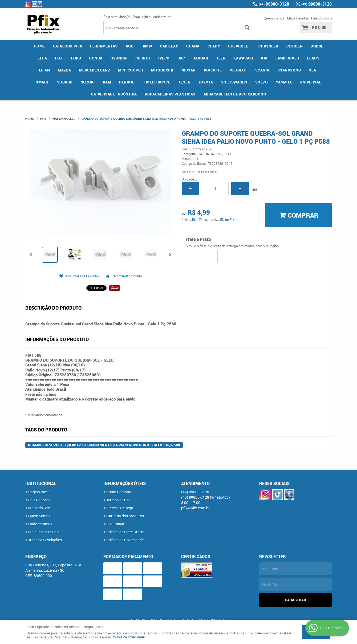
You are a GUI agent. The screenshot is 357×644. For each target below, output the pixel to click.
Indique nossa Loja (44, 532)
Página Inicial (39, 492)
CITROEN (295, 46)
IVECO (164, 58)
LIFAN (44, 70)
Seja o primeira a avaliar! (200, 171)
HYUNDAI (119, 58)
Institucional (41, 483)
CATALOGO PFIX (68, 46)
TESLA (184, 82)
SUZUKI (88, 82)
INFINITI (143, 58)
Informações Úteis (125, 483)
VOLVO (262, 82)
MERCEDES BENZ (95, 70)
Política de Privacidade (125, 540)
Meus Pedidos (298, 18)
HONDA (96, 58)
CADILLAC (169, 46)
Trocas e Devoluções (45, 540)
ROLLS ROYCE (157, 82)
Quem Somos (274, 18)
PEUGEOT (238, 70)
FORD (76, 58)
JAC (181, 58)
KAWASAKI (243, 58)
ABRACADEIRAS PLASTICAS (170, 94)
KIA (264, 58)
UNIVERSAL (311, 82)
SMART (42, 82)
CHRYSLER (268, 46)
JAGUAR (200, 58)
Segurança (115, 524)
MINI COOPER (131, 70)
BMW (147, 46)
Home (39, 46)
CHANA (193, 46)
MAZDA (64, 70)
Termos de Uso (118, 500)
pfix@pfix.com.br (195, 508)
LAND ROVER (287, 58)
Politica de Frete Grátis (125, 532)
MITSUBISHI (162, 70)
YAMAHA (284, 82)
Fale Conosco (321, 18)
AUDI (130, 46)
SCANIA (262, 70)
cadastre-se (162, 17)
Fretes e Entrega (120, 508)
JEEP (221, 58)
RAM (107, 82)
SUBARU (65, 82)
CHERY (214, 46)
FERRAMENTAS (104, 46)
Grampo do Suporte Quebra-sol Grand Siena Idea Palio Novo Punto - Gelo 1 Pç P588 (104, 445)
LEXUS (313, 58)
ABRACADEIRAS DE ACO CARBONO (235, 94)
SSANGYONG (289, 70)
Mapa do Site (39, 508)
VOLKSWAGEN (234, 82)
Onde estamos (40, 524)
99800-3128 (274, 4)
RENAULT (128, 82)
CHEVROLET (239, 46)
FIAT (59, 58)
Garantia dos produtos (125, 516)
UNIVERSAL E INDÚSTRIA (114, 94)
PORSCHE (213, 70)
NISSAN (189, 70)
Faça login (140, 17)
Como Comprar (119, 492)
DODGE (317, 46)
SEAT (313, 70)
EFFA (42, 58)
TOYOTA (206, 82)
